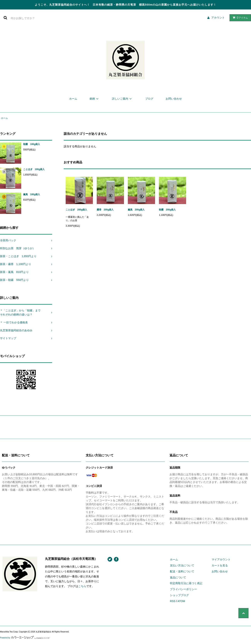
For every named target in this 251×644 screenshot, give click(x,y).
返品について (178, 577)
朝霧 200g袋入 (168, 210)
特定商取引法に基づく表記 (186, 583)
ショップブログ (179, 595)
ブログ (149, 99)
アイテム (239, 18)
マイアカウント (221, 559)
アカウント (218, 18)
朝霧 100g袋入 (33, 144)
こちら (82, 586)
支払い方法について (182, 565)
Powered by (25, 638)
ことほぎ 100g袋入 (34, 169)
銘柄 (95, 99)
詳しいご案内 (122, 99)
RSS (173, 601)
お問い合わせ (174, 99)
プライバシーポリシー (183, 589)
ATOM (181, 601)
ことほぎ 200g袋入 (76, 210)
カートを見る (220, 565)
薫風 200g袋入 (136, 210)
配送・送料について (182, 571)
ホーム (73, 99)
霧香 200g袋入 (105, 210)
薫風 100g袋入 (32, 194)
